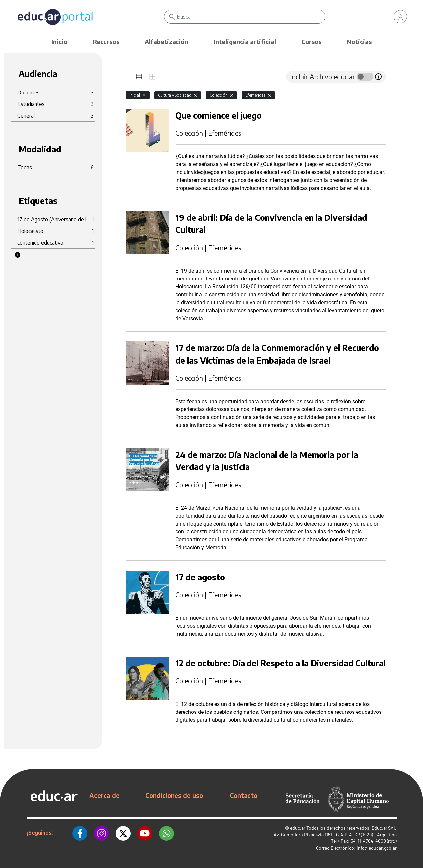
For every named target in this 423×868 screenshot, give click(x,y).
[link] (400, 17)
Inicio (60, 42)
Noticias (359, 42)
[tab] (139, 77)
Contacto (244, 795)
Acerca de (105, 795)
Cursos (311, 42)
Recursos (106, 42)
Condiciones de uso (174, 795)
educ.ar (298, 828)
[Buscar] (251, 17)
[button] (18, 255)
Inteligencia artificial (245, 42)
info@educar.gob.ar (377, 848)
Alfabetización (167, 42)
